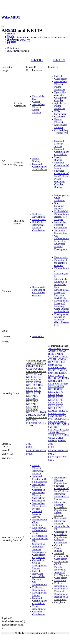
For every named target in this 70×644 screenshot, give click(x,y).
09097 (29, 447)
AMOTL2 (53, 351)
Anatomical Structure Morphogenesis (40, 549)
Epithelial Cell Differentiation (61, 213)
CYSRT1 (39, 369)
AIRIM (58, 348)
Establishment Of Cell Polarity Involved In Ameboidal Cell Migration (61, 568)
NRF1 (44, 417)
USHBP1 (53, 440)
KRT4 (65, 384)
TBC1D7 (60, 432)
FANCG (63, 373)
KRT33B (31, 385)
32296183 (24, 40)
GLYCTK (59, 376)
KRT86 (52, 408)
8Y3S (65, 457)
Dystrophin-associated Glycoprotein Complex (61, 96)
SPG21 (52, 432)
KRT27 (30, 382)
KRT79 (52, 400)
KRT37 (30, 390)
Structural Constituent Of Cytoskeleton (61, 152)
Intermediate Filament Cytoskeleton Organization (39, 497)
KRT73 (59, 392)
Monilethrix (38, 336)
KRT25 (37, 380)
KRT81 (52, 403)
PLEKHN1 (32, 423)
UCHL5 (60, 438)
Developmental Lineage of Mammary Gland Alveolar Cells (62, 320)
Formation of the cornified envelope (39, 293)
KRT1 (51, 384)
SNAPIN (64, 430)
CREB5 (30, 369)
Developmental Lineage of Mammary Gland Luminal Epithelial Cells (62, 306)
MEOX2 (32, 415)
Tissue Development (39, 608)
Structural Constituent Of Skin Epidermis (40, 167)
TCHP (51, 435)
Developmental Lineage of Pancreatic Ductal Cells (62, 294)
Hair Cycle (38, 222)
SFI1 (59, 424)
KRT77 (52, 397)
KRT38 (37, 390)
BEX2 (51, 354)
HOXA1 (38, 374)
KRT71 (60, 389)
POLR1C (65, 419)
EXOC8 (52, 370)
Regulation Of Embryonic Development (61, 591)
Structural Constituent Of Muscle (61, 165)
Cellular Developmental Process (40, 566)
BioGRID (12, 51)
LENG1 (60, 408)
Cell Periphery (61, 130)
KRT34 (39, 385)
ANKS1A (41, 363)
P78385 (30, 454)
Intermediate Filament (38, 106)
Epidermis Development (39, 215)
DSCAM (31, 371)
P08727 (52, 454)
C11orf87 (31, 366)
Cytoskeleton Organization (39, 556)
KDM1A (52, 381)
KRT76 (59, 394)
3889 (29, 444)
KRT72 (52, 392)
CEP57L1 (53, 359)
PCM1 (63, 413)
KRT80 (59, 400)
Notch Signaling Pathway (59, 206)
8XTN (51, 457)
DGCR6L (61, 362)
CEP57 (39, 366)
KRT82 (59, 403)
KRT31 (37, 382)
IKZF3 (65, 378)
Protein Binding (36, 160)
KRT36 (37, 388)
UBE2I (52, 438)
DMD (51, 365)
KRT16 (37, 377)
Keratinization (39, 219)
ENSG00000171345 (58, 450)
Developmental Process (40, 594)
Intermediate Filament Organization (39, 228)
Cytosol (36, 102)
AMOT (65, 348)
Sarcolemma (60, 114)
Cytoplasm (59, 602)
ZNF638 (62, 440)
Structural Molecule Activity (59, 144)
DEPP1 (52, 362)
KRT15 (30, 377)
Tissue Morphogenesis (40, 534)
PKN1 (51, 416)
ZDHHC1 (31, 426)
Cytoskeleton (61, 79)
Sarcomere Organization (61, 232)
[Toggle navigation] (2, 27)
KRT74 (52, 394)
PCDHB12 (53, 413)
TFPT (58, 435)
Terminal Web (61, 133)
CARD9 (59, 354)
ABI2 (51, 348)
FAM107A (62, 370)
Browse (11, 34)
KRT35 (30, 388)
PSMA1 (62, 422)
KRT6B (60, 386)
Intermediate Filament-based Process (40, 506)
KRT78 (59, 397)
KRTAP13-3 (32, 409)
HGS (59, 378)
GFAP (51, 376)
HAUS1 (52, 378)
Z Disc (57, 111)
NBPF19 (41, 415)
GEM (38, 371)
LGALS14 (53, 411)
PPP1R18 (53, 422)
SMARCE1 (54, 430)
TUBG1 (65, 435)
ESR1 (63, 367)
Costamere (59, 117)
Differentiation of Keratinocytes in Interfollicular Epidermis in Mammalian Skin (61, 278)
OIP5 (29, 420)
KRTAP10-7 (32, 399)
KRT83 (37, 60)
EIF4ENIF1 (54, 367)
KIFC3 (61, 381)
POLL (57, 419)
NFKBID (64, 411)
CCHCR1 (64, 357)
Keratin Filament (37, 111)
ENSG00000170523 (36, 450)
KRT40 (37, 393)
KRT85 (59, 405)
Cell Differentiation (39, 583)
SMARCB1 (54, 427)
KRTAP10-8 (32, 401)
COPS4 (62, 359)
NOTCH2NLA (33, 417)
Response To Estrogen (60, 218)
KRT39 (30, 393)
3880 (51, 444)
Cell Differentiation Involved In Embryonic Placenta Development (61, 242)
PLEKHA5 (60, 416)
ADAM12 (31, 363)
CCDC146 (53, 357)
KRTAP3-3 (32, 412)
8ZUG (51, 460)
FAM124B (53, 373)
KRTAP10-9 (32, 404)
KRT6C (52, 389)
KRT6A (52, 386)
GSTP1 (30, 374)
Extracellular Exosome (61, 126)
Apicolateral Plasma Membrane (60, 106)
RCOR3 (52, 424)
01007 (51, 447)
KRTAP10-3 (32, 396)
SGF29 (65, 424)
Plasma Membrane (59, 88)
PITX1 (35, 420)
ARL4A (62, 351)
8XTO (58, 457)
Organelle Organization (39, 613)
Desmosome (60, 580)
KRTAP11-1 (32, 407)
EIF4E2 (58, 365)
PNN (51, 419)
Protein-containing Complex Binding (59, 183)
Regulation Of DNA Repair (61, 598)
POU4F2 (42, 423)
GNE (44, 371)
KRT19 (59, 60)
